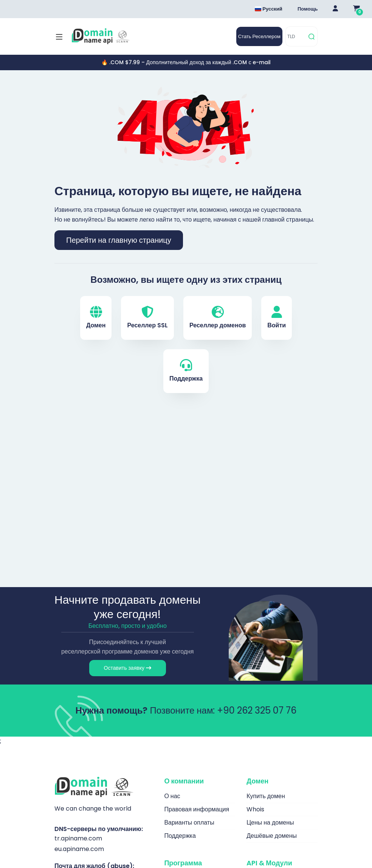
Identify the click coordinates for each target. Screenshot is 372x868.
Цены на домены (270, 823)
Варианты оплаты (189, 823)
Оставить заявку (128, 668)
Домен (96, 318)
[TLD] (296, 36)
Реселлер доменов (218, 318)
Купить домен (266, 796)
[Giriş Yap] (335, 9)
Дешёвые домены (272, 836)
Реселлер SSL (147, 318)
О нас (172, 796)
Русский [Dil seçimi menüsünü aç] (269, 9)
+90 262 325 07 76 (257, 710)
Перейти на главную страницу (119, 240)
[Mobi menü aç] (59, 37)
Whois (255, 809)
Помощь (308, 9)
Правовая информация (197, 809)
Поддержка (186, 371)
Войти (277, 318)
